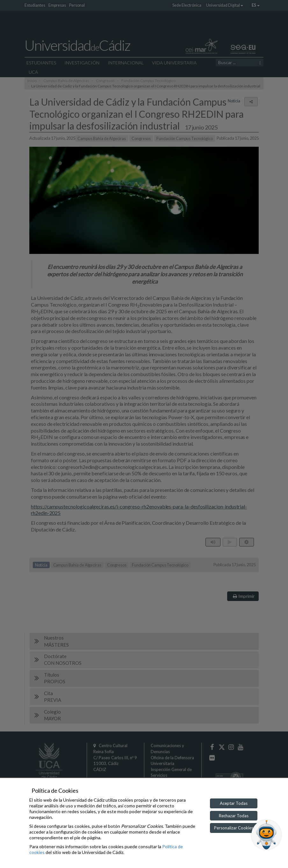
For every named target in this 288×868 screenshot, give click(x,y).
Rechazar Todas (234, 816)
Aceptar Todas (234, 803)
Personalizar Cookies (234, 828)
